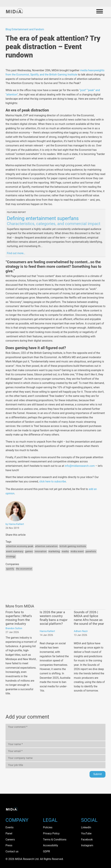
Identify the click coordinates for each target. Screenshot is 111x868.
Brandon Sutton (14, 628)
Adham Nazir (81, 631)
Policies (48, 827)
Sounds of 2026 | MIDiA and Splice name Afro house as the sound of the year (89, 618)
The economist (24, 569)
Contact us (12, 851)
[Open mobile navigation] (100, 12)
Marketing (54, 551)
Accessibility (51, 845)
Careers (10, 840)
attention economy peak (20, 546)
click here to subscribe (53, 481)
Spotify (10, 569)
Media (65, 551)
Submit (97, 774)
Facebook (87, 840)
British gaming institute (73, 546)
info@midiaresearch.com (80, 466)
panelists (91, 551)
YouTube (86, 833)
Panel (9, 833)
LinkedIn (86, 827)
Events (9, 827)
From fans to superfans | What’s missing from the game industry (19, 618)
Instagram (87, 845)
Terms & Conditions (55, 840)
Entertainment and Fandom (28, 29)
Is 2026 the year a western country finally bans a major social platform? (54, 618)
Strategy (11, 556)
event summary (15, 551)
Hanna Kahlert (47, 631)
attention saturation (46, 546)
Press (9, 845)
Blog (8, 29)
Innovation (41, 551)
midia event (77, 551)
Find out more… (16, 253)
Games (29, 551)
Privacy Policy (51, 833)
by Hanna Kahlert (15, 524)
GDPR (47, 851)
